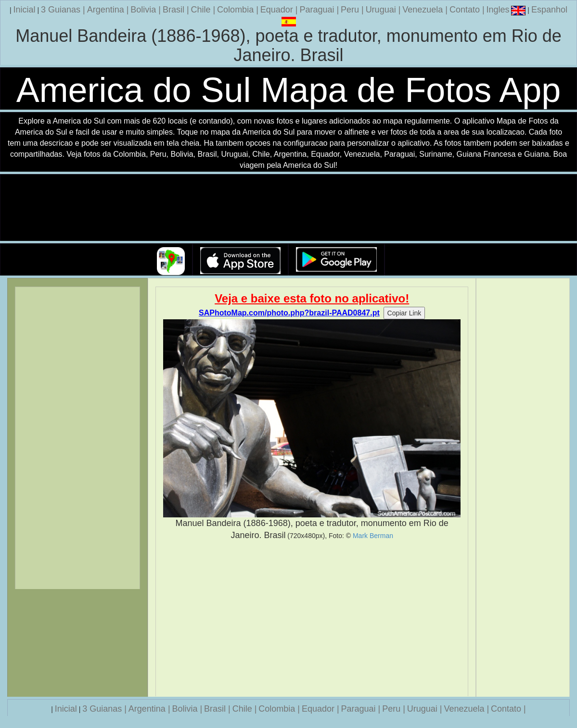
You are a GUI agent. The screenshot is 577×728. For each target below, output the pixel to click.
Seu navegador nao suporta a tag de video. (289, 208)
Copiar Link (404, 313)
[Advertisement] (312, 619)
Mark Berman (373, 536)
